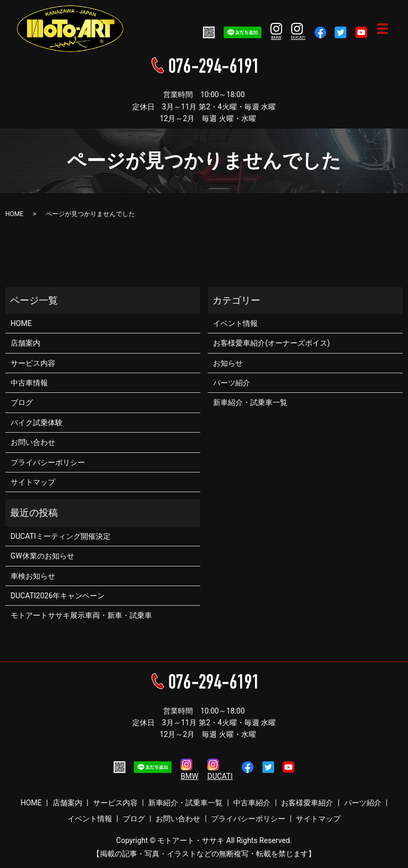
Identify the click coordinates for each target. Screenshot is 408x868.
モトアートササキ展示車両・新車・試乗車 (81, 615)
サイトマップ (33, 482)
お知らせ (228, 363)
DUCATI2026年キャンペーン (58, 596)
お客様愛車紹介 (307, 803)
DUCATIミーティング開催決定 (61, 536)
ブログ (22, 402)
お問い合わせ (33, 442)
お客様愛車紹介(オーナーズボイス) (271, 343)
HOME (14, 214)
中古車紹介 (252, 803)
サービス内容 (33, 363)
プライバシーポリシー (48, 462)
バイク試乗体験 (37, 423)
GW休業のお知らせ (42, 556)
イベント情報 (235, 323)
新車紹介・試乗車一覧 (250, 402)
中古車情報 (29, 383)
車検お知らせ (33, 576)
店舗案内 (25, 343)
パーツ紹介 (232, 383)
